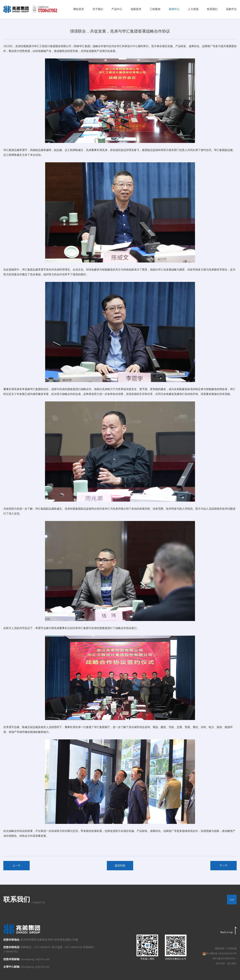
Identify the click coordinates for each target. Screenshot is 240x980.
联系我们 (212, 9)
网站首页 (79, 9)
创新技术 (136, 9)
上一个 (16, 866)
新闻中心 (174, 9)
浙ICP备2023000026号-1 (225, 959)
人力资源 (193, 9)
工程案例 (155, 9)
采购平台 (231, 9)
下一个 (223, 866)
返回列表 (120, 866)
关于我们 (98, 9)
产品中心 (117, 9)
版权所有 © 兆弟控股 (226, 949)
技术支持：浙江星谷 (226, 964)
